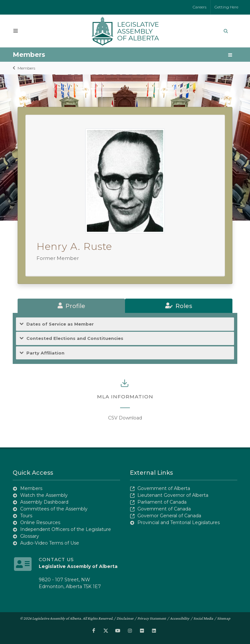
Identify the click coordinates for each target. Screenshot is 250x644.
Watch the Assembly (44, 495)
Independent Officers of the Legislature (66, 529)
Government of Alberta (164, 488)
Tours (26, 516)
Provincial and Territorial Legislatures (179, 522)
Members (26, 68)
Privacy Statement (152, 618)
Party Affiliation (45, 353)
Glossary (30, 536)
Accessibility (180, 618)
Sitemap (224, 618)
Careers (200, 7)
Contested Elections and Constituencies (75, 338)
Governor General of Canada (169, 516)
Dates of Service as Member (60, 324)
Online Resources (40, 522)
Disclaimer (125, 618)
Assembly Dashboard (44, 502)
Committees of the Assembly (54, 509)
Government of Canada (164, 509)
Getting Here (226, 7)
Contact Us (56, 560)
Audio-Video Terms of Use (50, 543)
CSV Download (125, 418)
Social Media (203, 618)
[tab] (71, 306)
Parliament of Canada (162, 502)
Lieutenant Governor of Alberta (173, 495)
